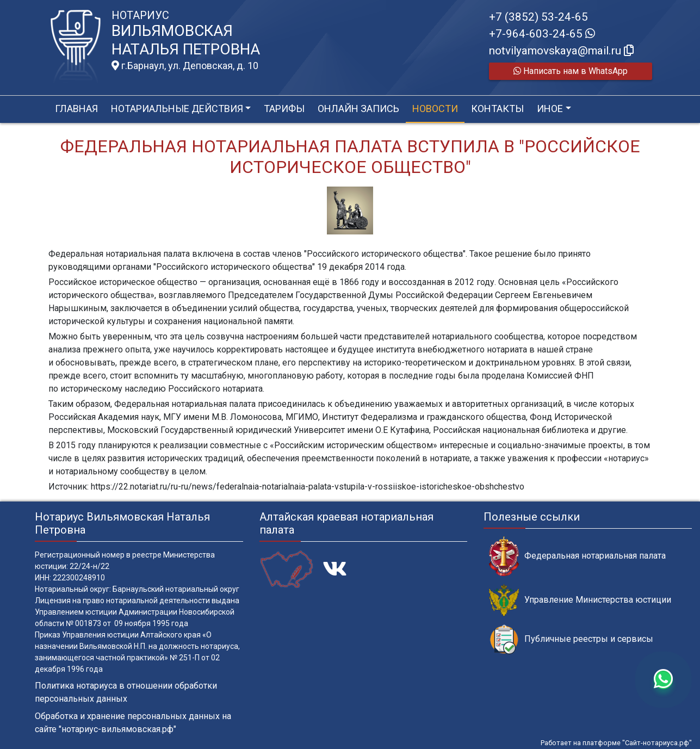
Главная (76, 109)
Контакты (497, 109)
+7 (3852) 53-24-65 (538, 17)
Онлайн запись (358, 109)
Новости (435, 109)
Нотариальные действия (177, 109)
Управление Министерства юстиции (580, 600)
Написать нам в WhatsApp (571, 71)
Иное (550, 109)
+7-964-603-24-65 (542, 34)
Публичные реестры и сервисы (571, 639)
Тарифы (284, 109)
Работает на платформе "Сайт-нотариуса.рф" (616, 743)
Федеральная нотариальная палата (577, 556)
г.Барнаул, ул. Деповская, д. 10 (185, 66)
